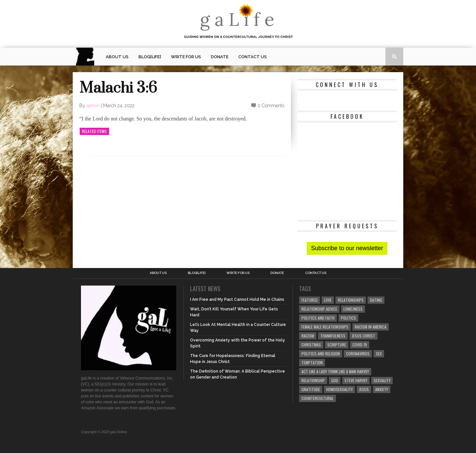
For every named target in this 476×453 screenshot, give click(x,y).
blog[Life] (150, 57)
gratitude (311, 389)
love (328, 300)
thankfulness (333, 336)
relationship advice (319, 309)
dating (376, 300)
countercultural (317, 398)
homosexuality (339, 389)
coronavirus (358, 354)
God (335, 380)
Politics (348, 318)
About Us (117, 57)
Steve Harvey (356, 380)
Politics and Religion (321, 354)
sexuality (382, 380)
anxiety (382, 389)
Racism (308, 336)
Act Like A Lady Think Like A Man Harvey (335, 371)
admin (93, 106)
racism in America (371, 327)
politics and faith (318, 318)
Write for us (186, 57)
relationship (313, 380)
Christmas (311, 345)
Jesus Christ (363, 336)
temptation (312, 362)
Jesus (364, 389)
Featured (310, 300)
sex (379, 354)
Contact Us (253, 57)
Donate (220, 57)
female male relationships (325, 327)
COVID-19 (360, 345)
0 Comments (271, 106)
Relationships (351, 300)
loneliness (353, 309)
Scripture (337, 345)
